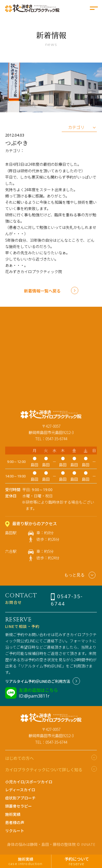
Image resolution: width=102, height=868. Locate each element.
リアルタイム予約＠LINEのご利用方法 (38, 681)
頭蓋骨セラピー (18, 806)
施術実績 (13, 814)
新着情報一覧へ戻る (42, 291)
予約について (77, 861)
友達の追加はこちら (38, 690)
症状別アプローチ (20, 798)
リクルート (15, 831)
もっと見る (80, 575)
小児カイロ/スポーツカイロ (29, 782)
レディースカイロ (20, 790)
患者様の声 (15, 822)
